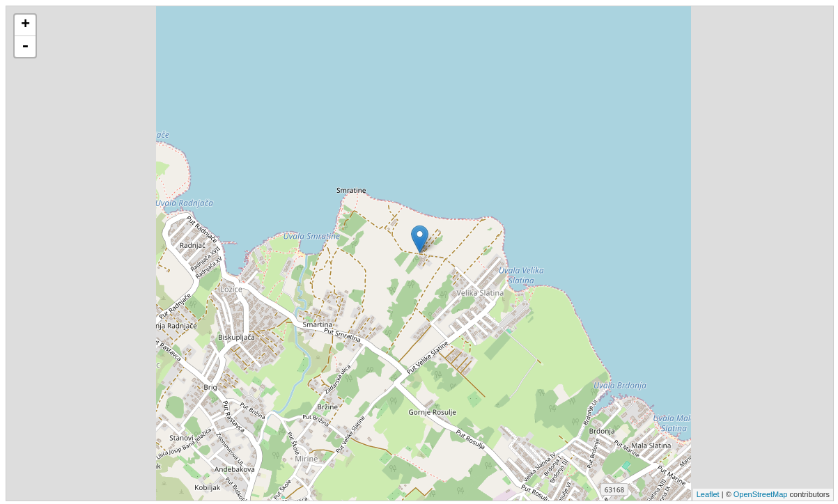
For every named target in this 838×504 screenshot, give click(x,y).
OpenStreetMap (761, 494)
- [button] (25, 47)
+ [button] (25, 25)
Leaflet (708, 494)
